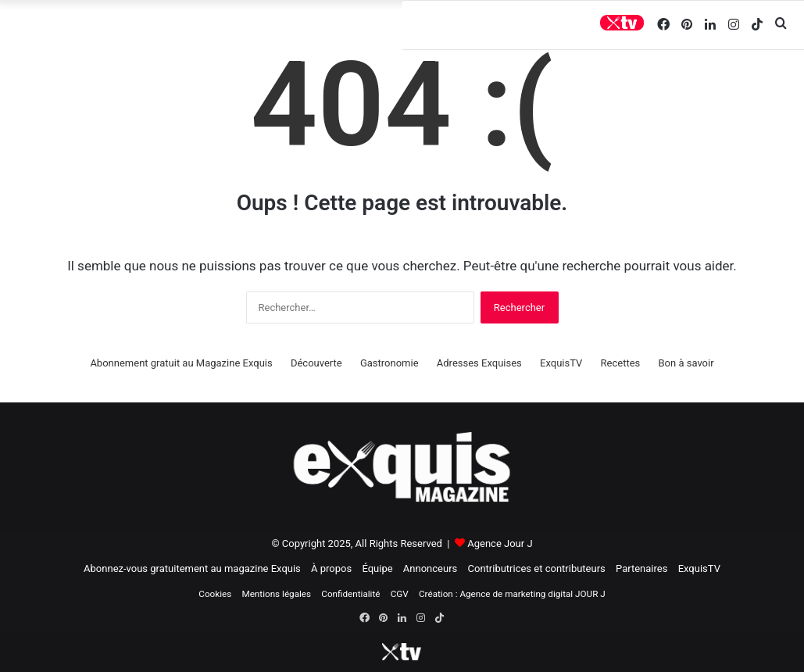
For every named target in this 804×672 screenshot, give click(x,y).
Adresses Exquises (479, 363)
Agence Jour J (500, 543)
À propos (331, 568)
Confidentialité (350, 594)
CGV (400, 594)
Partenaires (641, 568)
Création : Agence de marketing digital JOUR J (512, 594)
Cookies (215, 594)
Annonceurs (430, 568)
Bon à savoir (686, 363)
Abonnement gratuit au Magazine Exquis (181, 363)
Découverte (316, 363)
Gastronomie (389, 363)
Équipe (377, 568)
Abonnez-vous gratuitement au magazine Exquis (192, 568)
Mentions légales (276, 594)
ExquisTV (561, 363)
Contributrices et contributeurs (537, 568)
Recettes (621, 363)
